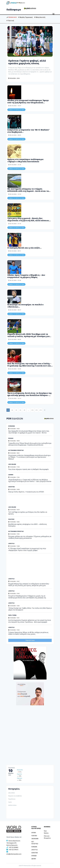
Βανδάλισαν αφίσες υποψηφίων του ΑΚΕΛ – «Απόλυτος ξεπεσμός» (28, 525)
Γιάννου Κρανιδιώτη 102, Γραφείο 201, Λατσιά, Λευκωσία (13, 843)
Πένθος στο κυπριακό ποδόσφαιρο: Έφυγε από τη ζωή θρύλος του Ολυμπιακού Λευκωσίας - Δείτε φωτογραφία (28, 103)
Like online (11, 793)
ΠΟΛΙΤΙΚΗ (11, 519)
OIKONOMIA (35, 839)
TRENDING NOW (12, 17)
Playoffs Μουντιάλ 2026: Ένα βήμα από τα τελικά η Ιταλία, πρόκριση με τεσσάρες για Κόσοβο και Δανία (28, 336)
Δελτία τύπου (12, 805)
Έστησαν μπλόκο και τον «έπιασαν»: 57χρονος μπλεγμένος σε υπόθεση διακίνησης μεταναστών (30, 537)
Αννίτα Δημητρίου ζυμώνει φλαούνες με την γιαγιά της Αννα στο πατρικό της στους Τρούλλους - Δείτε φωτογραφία (30, 621)
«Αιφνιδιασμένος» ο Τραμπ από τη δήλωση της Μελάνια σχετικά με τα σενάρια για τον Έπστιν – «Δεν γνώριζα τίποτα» (30, 481)
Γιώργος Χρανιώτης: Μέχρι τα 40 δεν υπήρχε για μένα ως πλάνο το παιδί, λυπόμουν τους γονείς (28, 633)
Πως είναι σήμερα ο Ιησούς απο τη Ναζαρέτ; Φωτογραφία (28, 469)
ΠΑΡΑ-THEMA (12, 615)
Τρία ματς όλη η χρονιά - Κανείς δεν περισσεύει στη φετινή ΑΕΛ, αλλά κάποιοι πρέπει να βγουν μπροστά (28, 220)
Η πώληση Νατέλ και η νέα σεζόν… (24, 248)
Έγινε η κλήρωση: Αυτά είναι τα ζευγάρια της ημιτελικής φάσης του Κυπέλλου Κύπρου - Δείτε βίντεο (29, 395)
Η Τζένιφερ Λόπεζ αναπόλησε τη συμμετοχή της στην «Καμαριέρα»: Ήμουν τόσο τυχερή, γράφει (27, 549)
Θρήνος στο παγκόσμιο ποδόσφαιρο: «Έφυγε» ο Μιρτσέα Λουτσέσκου (26, 160)
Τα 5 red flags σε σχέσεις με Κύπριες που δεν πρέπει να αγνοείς (28, 513)
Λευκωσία (20, 770)
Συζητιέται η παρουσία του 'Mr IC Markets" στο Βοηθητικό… (28, 131)
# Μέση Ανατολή (40, 17)
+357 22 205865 (13, 847)
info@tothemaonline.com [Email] (14, 854)
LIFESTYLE (11, 543)
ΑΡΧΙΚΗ (34, 833)
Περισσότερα (30, 640)
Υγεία (10, 802)
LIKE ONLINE (12, 464)
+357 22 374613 (13, 850)
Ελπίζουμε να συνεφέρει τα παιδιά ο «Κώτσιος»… (25, 306)
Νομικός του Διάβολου (15, 796)
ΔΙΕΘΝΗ (11, 475)
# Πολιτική (10, 21)
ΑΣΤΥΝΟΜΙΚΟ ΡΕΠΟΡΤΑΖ (16, 531)
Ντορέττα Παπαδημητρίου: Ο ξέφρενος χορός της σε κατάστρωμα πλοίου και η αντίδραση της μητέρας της (27, 597)
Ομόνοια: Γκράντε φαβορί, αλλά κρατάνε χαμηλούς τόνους (27, 62)
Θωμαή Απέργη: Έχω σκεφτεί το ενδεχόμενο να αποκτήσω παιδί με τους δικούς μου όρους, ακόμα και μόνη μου (29, 585)
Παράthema (12, 799)
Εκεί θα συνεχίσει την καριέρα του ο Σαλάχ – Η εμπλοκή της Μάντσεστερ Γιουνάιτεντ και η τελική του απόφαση (30, 366)
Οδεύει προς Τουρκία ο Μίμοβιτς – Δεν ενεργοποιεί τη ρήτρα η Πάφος (26, 276)
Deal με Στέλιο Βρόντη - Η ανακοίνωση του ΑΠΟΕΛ (26, 492)
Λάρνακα (19, 778)
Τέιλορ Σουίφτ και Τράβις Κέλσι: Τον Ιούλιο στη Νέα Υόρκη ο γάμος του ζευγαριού (30, 609)
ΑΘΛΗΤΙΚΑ (11, 487)
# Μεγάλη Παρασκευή (25, 17)
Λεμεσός (19, 774)
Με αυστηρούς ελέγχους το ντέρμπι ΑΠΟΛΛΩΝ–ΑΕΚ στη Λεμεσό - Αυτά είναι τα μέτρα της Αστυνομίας (28, 191)
